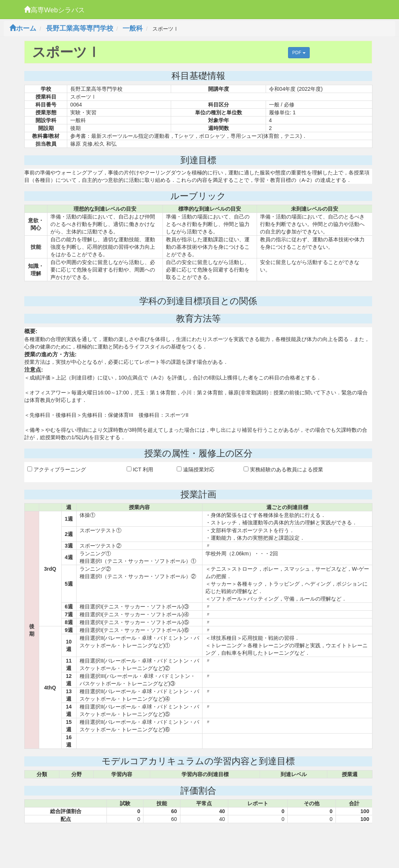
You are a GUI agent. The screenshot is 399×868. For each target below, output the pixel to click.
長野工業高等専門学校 (80, 28)
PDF (299, 53)
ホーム (23, 28)
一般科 (133, 28)
